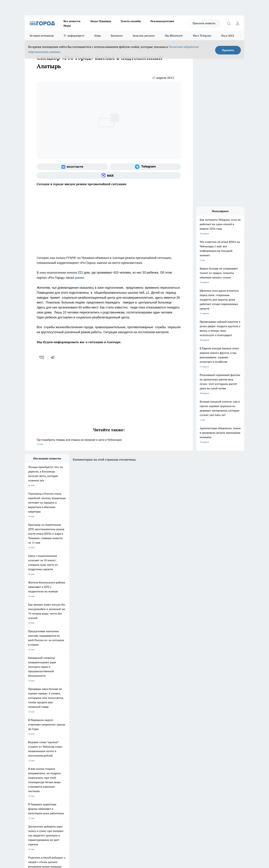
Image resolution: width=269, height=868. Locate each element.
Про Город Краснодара (95, 742)
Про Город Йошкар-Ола (95, 730)
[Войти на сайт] (237, 23)
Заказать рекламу (144, 36)
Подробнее (115, 813)
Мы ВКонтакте (174, 36)
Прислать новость (204, 23)
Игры (67, 26)
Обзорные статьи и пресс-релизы (128, 759)
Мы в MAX (228, 36)
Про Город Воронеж (123, 730)
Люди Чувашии (101, 21)
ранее (80, 278)
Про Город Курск (62, 734)
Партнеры (116, 763)
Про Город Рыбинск (93, 734)
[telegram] (54, 357)
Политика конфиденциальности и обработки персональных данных (57, 818)
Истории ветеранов (42, 36)
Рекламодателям (162, 21)
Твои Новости (61, 730)
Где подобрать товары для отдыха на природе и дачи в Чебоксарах (109, 442)
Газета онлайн (131, 21)
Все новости (72, 21)
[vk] (42, 357)
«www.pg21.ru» (48, 770)
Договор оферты (76, 759)
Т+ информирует (74, 36)
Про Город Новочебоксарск (38, 730)
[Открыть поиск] (229, 23)
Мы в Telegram (202, 36)
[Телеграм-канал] (145, 167)
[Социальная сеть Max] (109, 175)
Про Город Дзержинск (35, 742)
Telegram (29, 755)
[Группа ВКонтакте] (72, 167)
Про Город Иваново (152, 730)
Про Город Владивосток (66, 742)
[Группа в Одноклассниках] (183, 735)
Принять (228, 50)
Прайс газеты (31, 763)
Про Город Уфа (120, 734)
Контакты (116, 755)
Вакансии (117, 36)
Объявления (30, 759)
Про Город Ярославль (35, 734)
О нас (71, 755)
